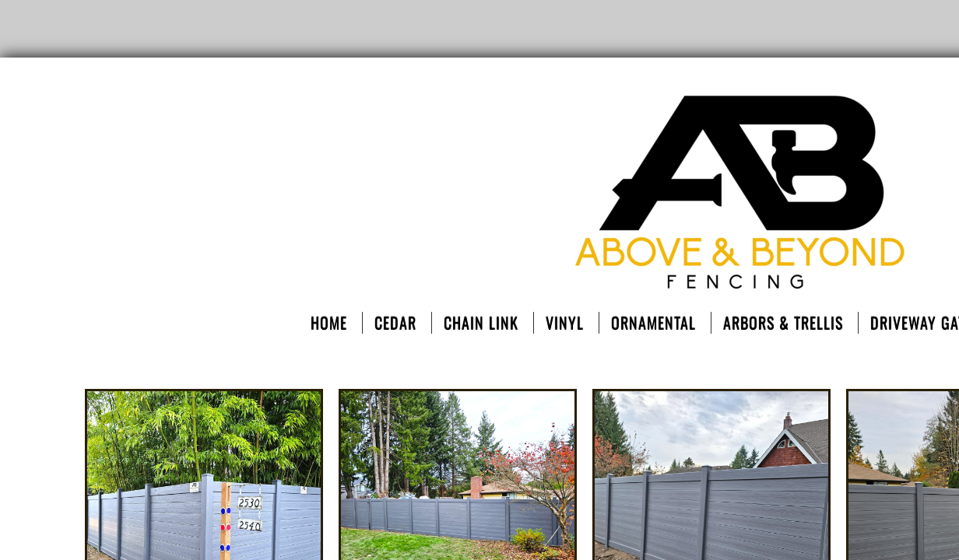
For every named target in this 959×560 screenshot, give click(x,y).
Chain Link (481, 323)
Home (329, 323)
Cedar (395, 323)
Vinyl (565, 323)
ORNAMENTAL (653, 323)
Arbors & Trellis (783, 323)
